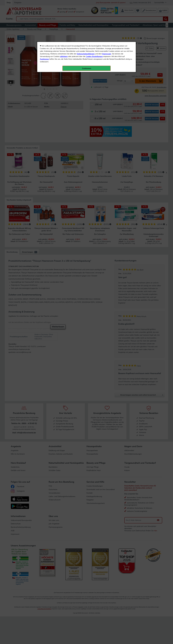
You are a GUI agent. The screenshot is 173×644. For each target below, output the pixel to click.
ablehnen (64, 57)
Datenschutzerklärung (86, 54)
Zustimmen (44, 59)
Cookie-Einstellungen (94, 57)
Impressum (107, 54)
